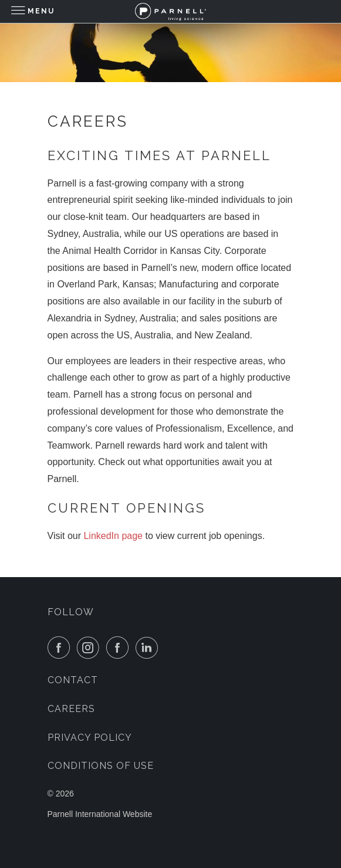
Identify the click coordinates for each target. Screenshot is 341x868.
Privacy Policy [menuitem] (90, 738)
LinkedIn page (113, 536)
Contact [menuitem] (73, 680)
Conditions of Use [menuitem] (101, 766)
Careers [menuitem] (71, 709)
